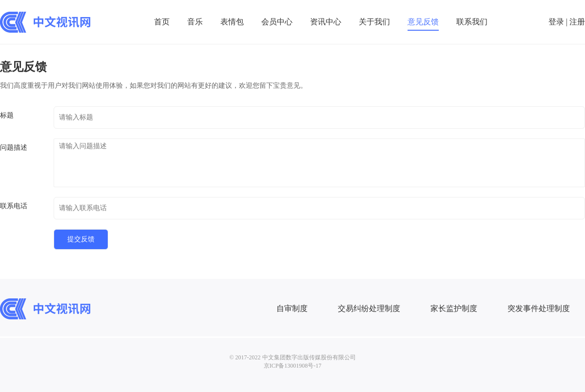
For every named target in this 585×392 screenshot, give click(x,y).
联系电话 (14, 206)
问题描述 (14, 147)
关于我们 (374, 22)
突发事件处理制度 (539, 308)
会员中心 (277, 22)
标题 (7, 115)
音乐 (195, 22)
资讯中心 (326, 22)
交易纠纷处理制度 (369, 308)
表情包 (232, 22)
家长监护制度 (454, 308)
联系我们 (472, 22)
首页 (162, 22)
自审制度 (292, 308)
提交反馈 (81, 239)
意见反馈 (423, 22)
